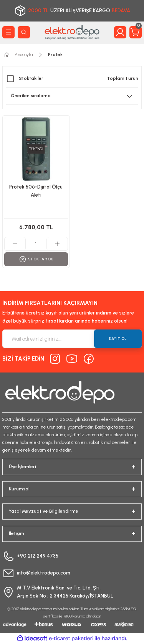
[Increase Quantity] (57, 244)
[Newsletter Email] (72, 339)
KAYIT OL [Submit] (118, 339)
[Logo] (72, 32)
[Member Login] (120, 32)
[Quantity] (36, 244)
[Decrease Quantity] (15, 244)
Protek (55, 55)
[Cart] (136, 32)
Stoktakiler (31, 78)
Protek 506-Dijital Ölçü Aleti (36, 191)
